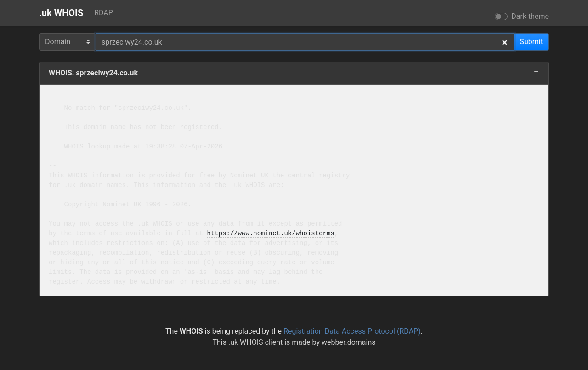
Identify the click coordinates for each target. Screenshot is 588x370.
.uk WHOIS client (255, 342)
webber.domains (349, 342)
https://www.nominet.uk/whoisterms (270, 234)
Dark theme (530, 16)
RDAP (104, 13)
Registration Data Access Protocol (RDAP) (352, 331)
